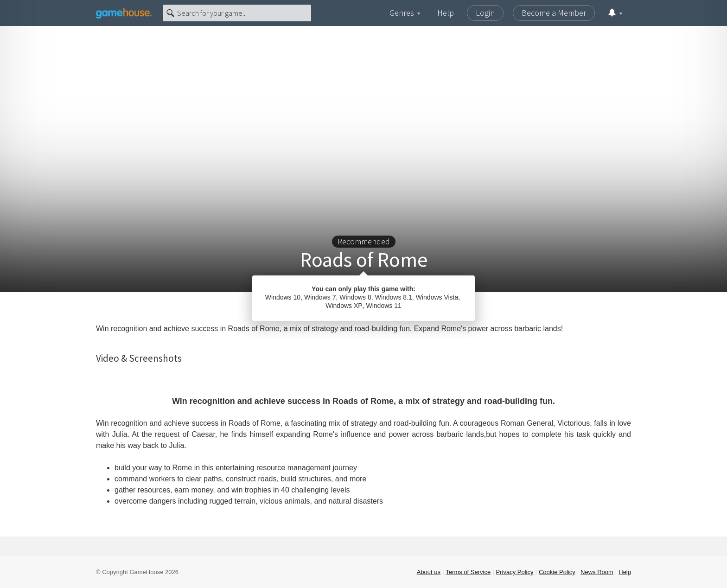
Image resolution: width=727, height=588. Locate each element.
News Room (597, 572)
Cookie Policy (557, 572)
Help (446, 13)
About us (429, 572)
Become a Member (554, 13)
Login (485, 13)
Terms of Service (468, 572)
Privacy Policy (515, 572)
